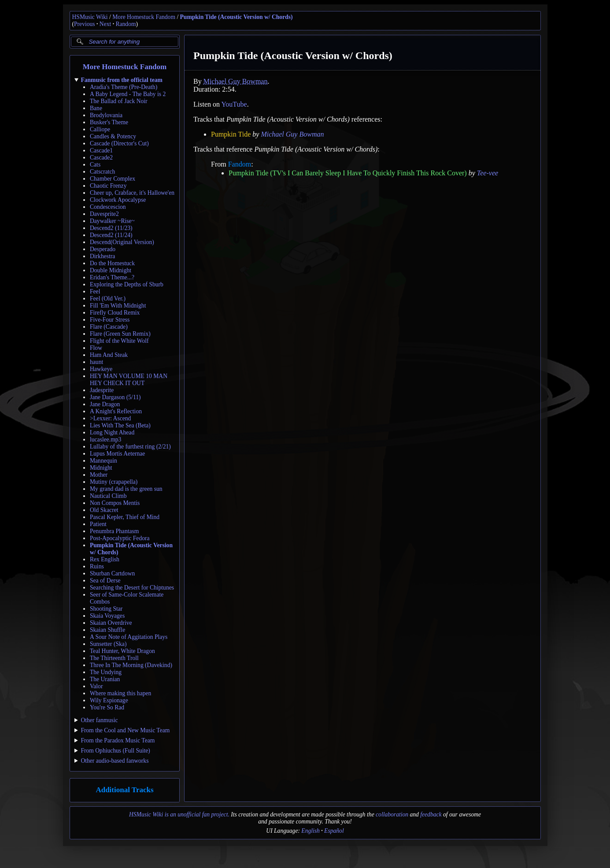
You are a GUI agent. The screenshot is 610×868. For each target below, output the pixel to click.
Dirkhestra (102, 256)
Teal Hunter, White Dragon (122, 651)
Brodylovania (106, 115)
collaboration (392, 814)
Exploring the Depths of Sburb (127, 284)
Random (126, 24)
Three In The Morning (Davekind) (131, 665)
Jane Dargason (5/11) (115, 397)
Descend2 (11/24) (111, 235)
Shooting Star (106, 609)
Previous (85, 24)
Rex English (105, 559)
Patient (98, 524)
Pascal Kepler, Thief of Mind (125, 517)
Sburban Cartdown (112, 573)
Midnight (101, 468)
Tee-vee (487, 173)
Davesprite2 (104, 214)
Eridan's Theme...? (112, 277)
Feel (95, 291)
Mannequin (104, 461)
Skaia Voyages (107, 616)
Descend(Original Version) (122, 242)
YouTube (234, 104)
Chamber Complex (113, 179)
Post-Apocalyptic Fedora (120, 538)
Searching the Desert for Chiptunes (132, 588)
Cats (95, 165)
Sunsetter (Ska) (108, 644)
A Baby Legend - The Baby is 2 (128, 94)
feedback (431, 814)
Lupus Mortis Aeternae (117, 454)
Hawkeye (101, 369)
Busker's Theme (109, 122)
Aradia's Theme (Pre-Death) (124, 87)
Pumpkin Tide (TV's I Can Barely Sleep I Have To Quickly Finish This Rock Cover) (348, 173)
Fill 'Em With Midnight (118, 306)
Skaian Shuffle (107, 630)
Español (334, 831)
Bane (96, 108)
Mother (99, 475)
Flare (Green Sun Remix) (120, 334)
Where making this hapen (120, 693)
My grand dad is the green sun (126, 489)
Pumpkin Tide (231, 134)
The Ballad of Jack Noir (119, 101)
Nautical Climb (108, 496)
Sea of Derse (105, 581)
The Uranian (105, 679)
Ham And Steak (109, 355)
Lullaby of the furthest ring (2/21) (130, 447)
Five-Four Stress (110, 320)
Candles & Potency (113, 136)
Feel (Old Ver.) (108, 299)
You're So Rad (107, 707)
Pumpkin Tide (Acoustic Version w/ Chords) (237, 17)
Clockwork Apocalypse (118, 200)
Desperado (103, 249)
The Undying (106, 672)
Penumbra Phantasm (114, 531)
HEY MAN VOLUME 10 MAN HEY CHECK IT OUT (129, 380)
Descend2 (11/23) (111, 228)
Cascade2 (101, 158)
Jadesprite (102, 390)
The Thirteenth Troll (114, 658)
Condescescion (108, 207)
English (311, 831)
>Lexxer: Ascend (110, 418)
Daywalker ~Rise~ (112, 221)
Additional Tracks (124, 790)
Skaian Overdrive (111, 623)
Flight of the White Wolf (119, 341)
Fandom (239, 164)
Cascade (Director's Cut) (119, 143)
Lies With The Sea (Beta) (120, 425)
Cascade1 (101, 150)
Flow (96, 348)
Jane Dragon (105, 404)
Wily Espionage (109, 700)
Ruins (97, 566)
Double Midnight (111, 270)
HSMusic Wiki (90, 17)
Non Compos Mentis (115, 503)
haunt (96, 362)
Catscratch (102, 172)
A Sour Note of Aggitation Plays (129, 637)
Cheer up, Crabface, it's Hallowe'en (132, 193)
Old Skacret (104, 510)
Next (105, 24)
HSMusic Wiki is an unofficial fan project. (179, 814)
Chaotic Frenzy (108, 186)
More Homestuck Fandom (144, 17)
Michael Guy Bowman (235, 81)
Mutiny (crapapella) (114, 482)
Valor (96, 686)
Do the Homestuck (112, 263)
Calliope (100, 129)
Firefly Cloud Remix (115, 313)
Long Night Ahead (112, 432)
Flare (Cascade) (109, 327)
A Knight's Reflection (116, 411)
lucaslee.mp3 (105, 440)
